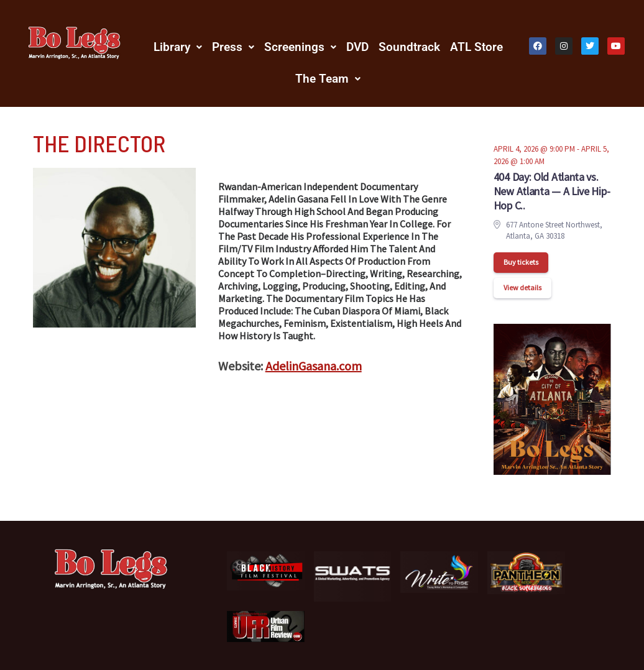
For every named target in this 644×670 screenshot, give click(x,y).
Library (178, 47)
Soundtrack (409, 47)
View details (522, 287)
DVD (357, 47)
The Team (328, 79)
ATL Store (476, 47)
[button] (178, 47)
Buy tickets (521, 262)
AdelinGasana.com (314, 366)
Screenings (300, 47)
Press (233, 47)
